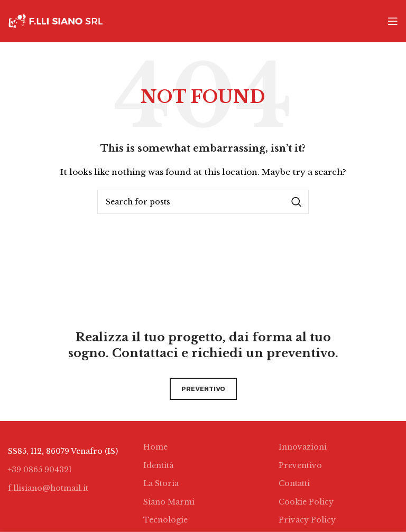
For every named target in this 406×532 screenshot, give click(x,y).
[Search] (203, 202)
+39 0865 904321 (40, 470)
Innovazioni (303, 447)
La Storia (161, 483)
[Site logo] (56, 21)
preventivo (203, 389)
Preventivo (300, 465)
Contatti (294, 483)
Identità (158, 465)
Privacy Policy (307, 520)
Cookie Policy (306, 502)
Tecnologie (165, 520)
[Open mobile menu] (393, 21)
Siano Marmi (169, 502)
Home (155, 447)
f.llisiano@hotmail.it (48, 488)
